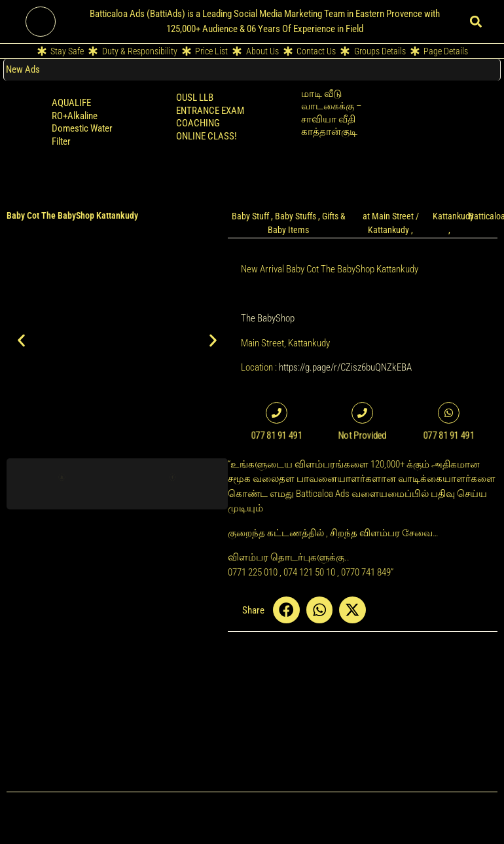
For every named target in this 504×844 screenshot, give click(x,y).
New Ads (23, 69)
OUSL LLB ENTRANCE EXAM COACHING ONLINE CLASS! (210, 117)
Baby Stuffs (296, 216)
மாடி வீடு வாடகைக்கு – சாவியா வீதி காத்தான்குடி (332, 113)
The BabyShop (268, 318)
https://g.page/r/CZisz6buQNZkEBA (345, 367)
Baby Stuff (250, 216)
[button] (476, 21)
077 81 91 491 (449, 435)
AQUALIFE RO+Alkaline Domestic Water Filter (82, 122)
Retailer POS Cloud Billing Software (449, 106)
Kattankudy (453, 216)
